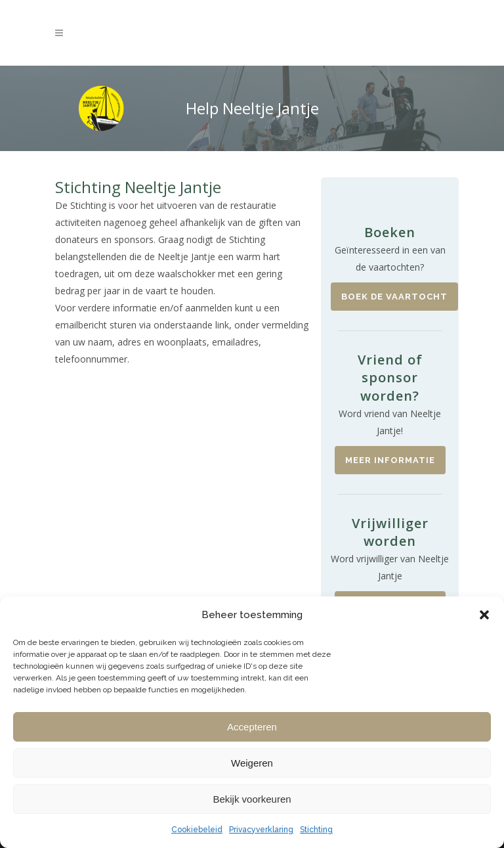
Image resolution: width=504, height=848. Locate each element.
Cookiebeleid (197, 830)
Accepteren (252, 727)
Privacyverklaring (261, 830)
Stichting (316, 830)
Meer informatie (390, 460)
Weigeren (252, 763)
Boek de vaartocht (394, 297)
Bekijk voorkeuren (252, 799)
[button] (484, 615)
